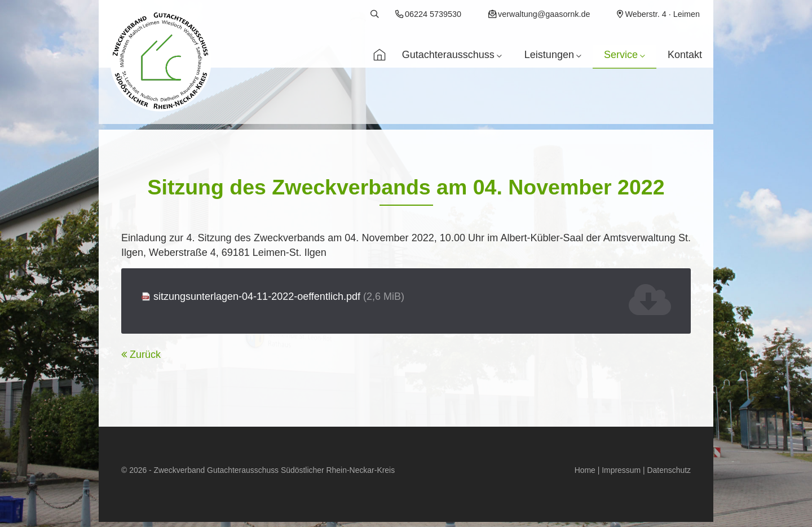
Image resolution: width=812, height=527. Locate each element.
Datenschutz (669, 470)
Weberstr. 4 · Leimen (662, 14)
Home (585, 470)
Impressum (621, 470)
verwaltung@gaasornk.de (544, 14)
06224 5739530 (433, 14)
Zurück (145, 355)
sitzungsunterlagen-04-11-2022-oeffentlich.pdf (279, 296)
